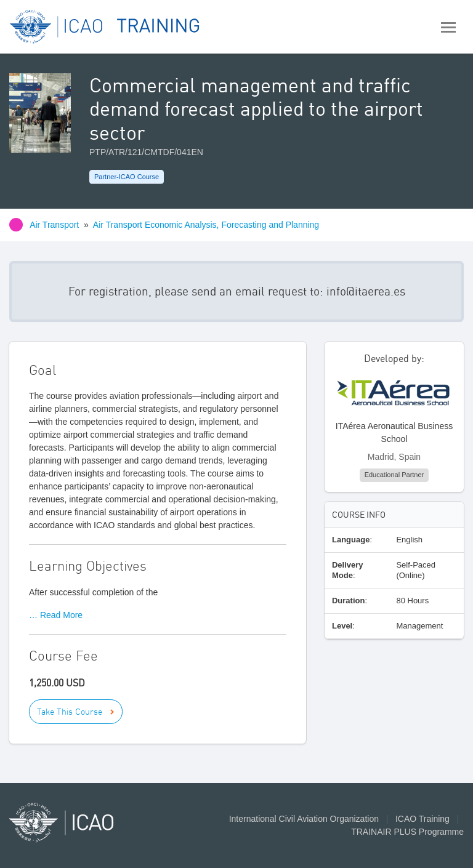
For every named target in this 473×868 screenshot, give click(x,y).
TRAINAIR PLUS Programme (407, 832)
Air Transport (54, 225)
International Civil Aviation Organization (304, 819)
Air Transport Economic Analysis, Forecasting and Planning (206, 225)
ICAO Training (422, 819)
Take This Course (70, 712)
